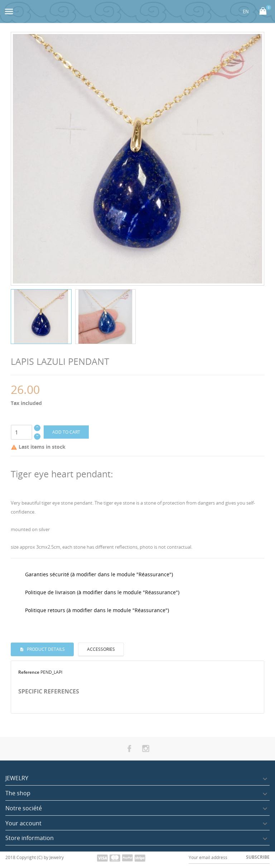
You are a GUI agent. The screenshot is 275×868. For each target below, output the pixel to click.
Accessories (101, 649)
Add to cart (66, 432)
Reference (29, 672)
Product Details (45, 649)
